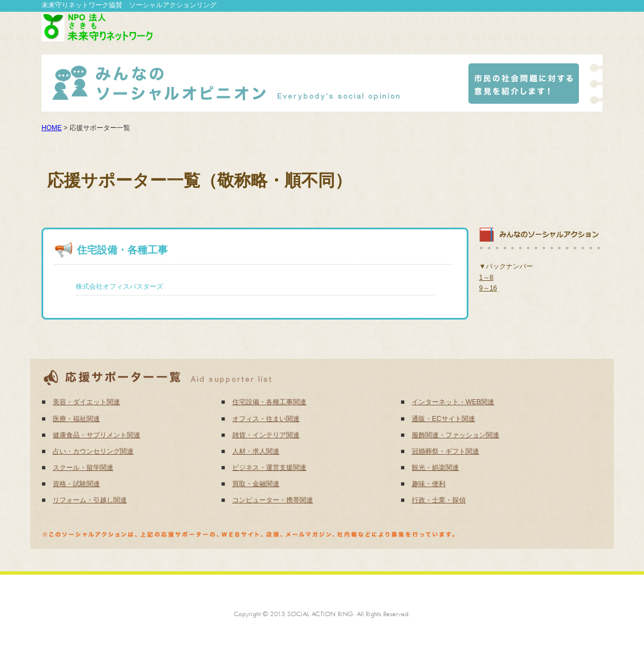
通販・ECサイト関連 (443, 419)
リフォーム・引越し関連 (90, 500)
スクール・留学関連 (83, 468)
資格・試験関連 (76, 484)
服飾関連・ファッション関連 (456, 435)
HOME (52, 128)
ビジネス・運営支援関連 (269, 468)
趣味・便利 (429, 484)
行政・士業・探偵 (439, 500)
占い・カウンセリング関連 (93, 451)
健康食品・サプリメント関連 (96, 435)
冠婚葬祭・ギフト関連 (445, 451)
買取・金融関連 (256, 484)
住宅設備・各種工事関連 (269, 402)
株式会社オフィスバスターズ (119, 286)
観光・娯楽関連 (435, 468)
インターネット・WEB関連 (453, 402)
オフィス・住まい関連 (266, 419)
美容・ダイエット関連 (86, 402)
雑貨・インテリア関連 (266, 435)
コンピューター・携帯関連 (273, 500)
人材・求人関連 (256, 451)
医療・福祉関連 (76, 419)
